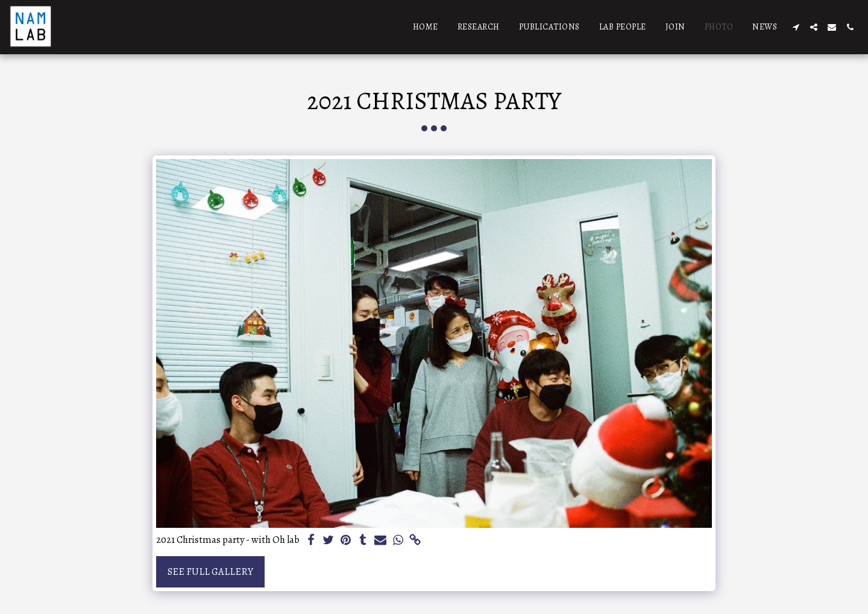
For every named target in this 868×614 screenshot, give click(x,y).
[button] (796, 27)
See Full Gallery (210, 572)
